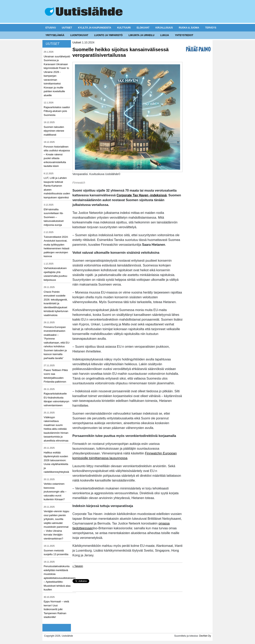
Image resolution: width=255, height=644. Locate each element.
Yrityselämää (55, 35)
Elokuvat (143, 28)
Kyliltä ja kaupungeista (95, 28)
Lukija (165, 35)
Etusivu (51, 28)
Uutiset (67, 28)
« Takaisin (78, 566)
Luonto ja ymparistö (108, 35)
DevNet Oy (205, 636)
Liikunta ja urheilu (141, 35)
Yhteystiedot (184, 35)
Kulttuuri (124, 28)
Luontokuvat (79, 35)
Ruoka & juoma (189, 28)
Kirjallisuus (164, 28)
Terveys (211, 28)
